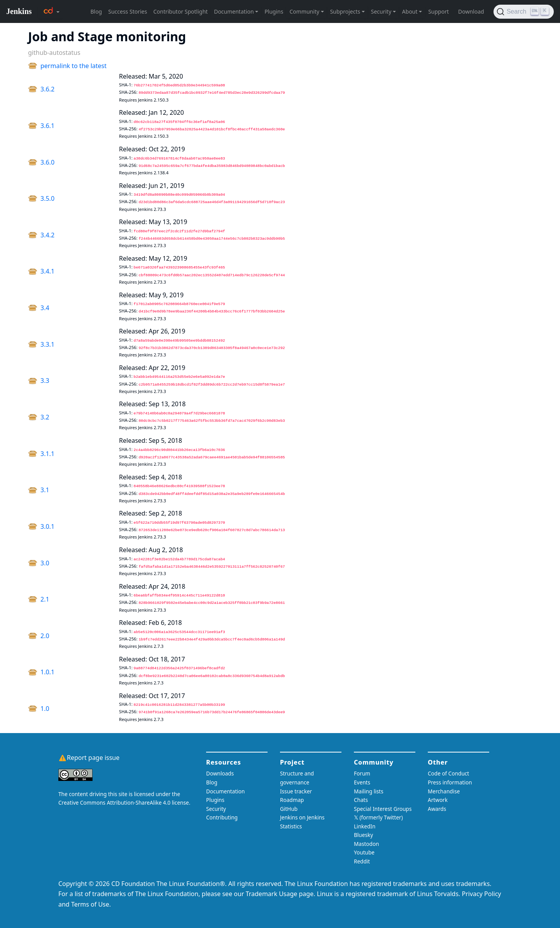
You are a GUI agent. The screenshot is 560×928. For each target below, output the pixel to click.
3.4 (45, 308)
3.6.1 (47, 126)
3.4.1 (47, 271)
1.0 (45, 709)
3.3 (45, 381)
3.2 (45, 417)
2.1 (45, 599)
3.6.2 (47, 89)
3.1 (45, 490)
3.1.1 (47, 454)
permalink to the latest (73, 66)
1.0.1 (47, 672)
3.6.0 (47, 162)
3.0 (45, 563)
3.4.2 (47, 235)
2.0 (45, 636)
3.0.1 (47, 526)
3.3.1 (47, 344)
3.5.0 (47, 198)
